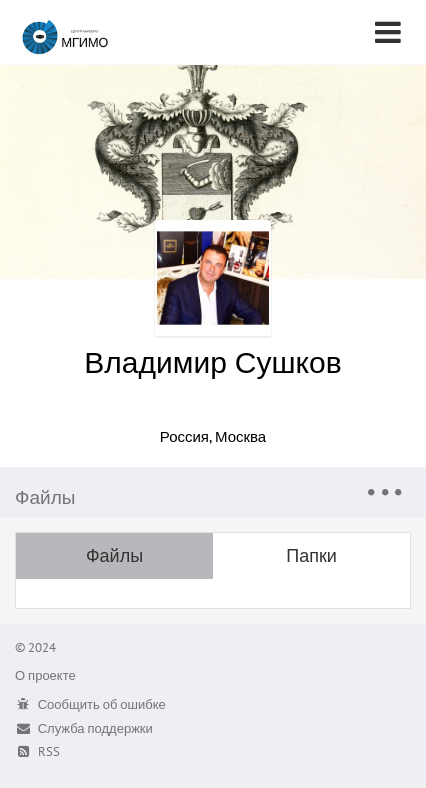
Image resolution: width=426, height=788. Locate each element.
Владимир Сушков (212, 361)
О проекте (45, 675)
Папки (311, 555)
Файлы (114, 555)
